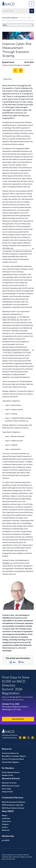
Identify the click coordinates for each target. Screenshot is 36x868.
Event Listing (6, 789)
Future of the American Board (13, 759)
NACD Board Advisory (13, 808)
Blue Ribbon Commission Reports (14, 756)
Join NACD (6, 840)
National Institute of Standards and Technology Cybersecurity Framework (17, 348)
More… (18, 25)
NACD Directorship (14, 802)
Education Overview (9, 783)
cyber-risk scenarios (9, 317)
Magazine (11, 762)
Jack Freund (9, 62)
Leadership (6, 818)
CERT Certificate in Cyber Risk (13, 805)
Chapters (5, 824)
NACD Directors (11, 786)
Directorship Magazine (10, 18)
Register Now (18, 719)
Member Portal (7, 775)
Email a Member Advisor (11, 772)
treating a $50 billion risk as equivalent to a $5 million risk (17, 247)
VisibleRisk (6, 563)
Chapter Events (7, 791)
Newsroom (6, 830)
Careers (5, 827)
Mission (5, 815)
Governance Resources (10, 753)
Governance (6, 821)
